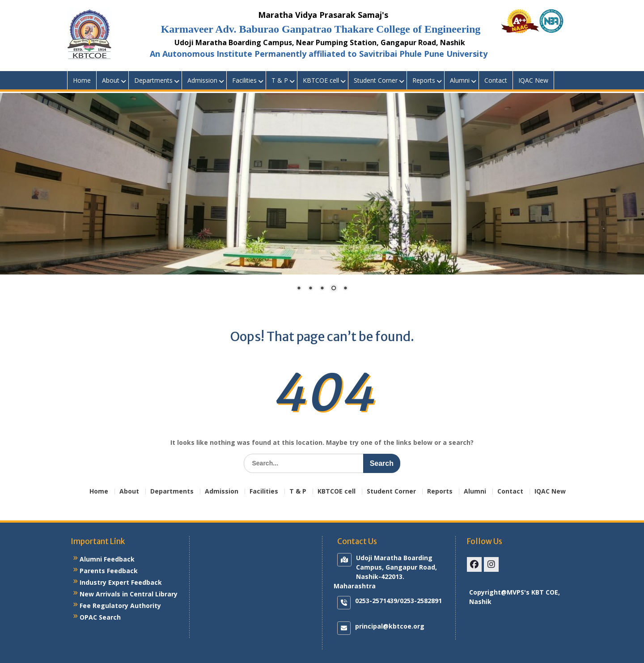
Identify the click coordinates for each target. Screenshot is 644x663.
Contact (496, 80)
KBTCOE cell (321, 80)
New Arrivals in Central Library (129, 594)
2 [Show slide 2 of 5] (310, 289)
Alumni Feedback (107, 559)
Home (82, 80)
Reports (424, 80)
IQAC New (533, 80)
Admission (202, 80)
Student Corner (376, 80)
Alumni (460, 80)
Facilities (244, 80)
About (111, 80)
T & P (280, 80)
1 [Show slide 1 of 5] (299, 289)
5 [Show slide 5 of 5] (345, 289)
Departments (153, 80)
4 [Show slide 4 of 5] (334, 289)
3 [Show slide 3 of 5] (322, 289)
